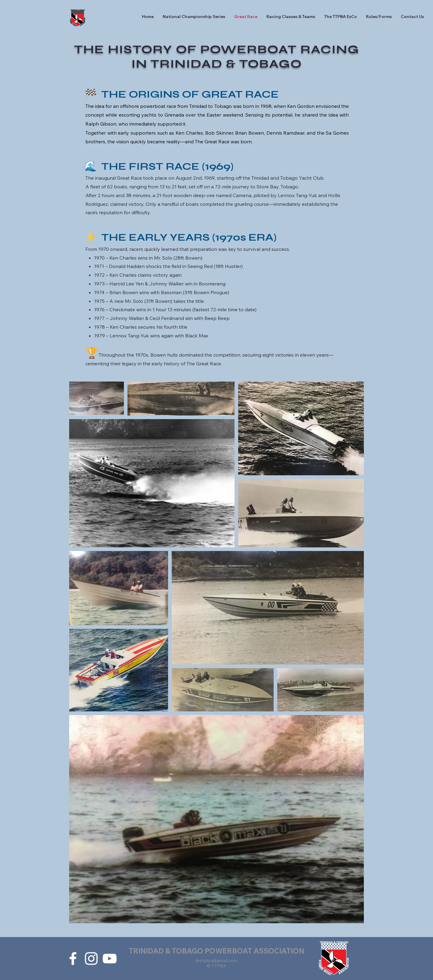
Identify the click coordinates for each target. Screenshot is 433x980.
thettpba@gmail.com (216, 960)
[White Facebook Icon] (73, 959)
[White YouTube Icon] (110, 959)
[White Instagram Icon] (91, 959)
